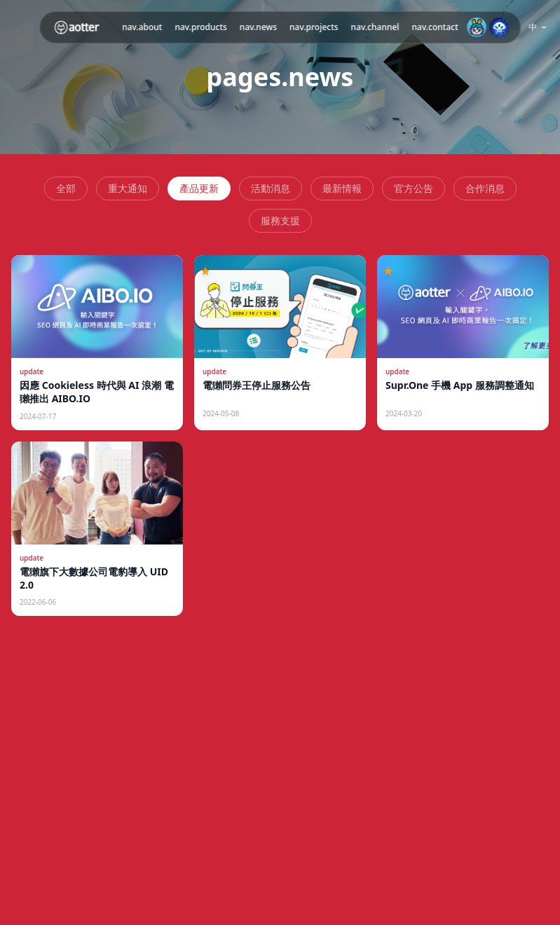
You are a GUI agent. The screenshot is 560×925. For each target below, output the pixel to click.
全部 (66, 188)
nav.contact (435, 27)
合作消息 (485, 188)
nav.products (200, 27)
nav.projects (314, 27)
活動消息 (271, 188)
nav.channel (375, 27)
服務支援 (280, 220)
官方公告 (414, 188)
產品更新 (199, 188)
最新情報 (342, 188)
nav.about (142, 27)
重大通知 (128, 188)
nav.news (258, 27)
